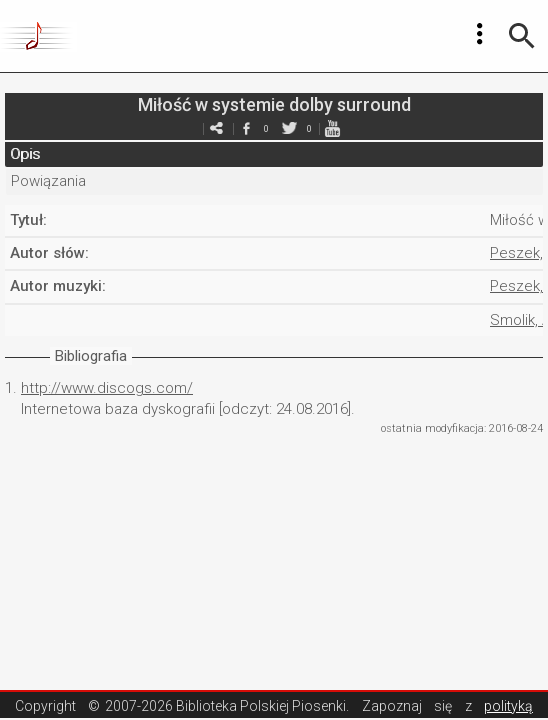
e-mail (216, 128)
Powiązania (48, 181)
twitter (289, 128)
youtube (332, 128)
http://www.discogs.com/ (107, 388)
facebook (246, 128)
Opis (25, 154)
